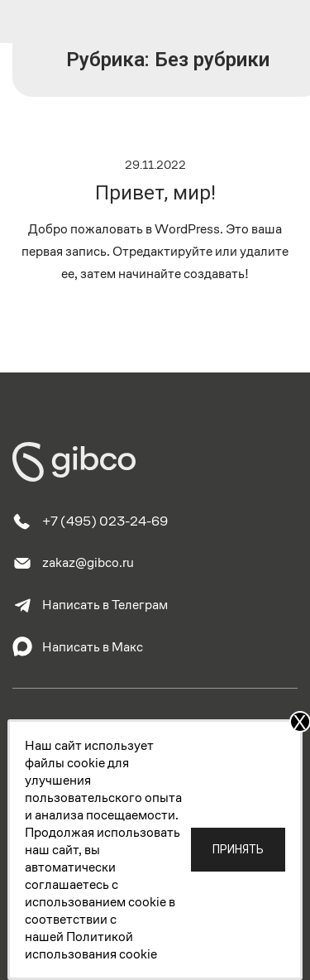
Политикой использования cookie (91, 945)
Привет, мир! (155, 193)
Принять (238, 849)
